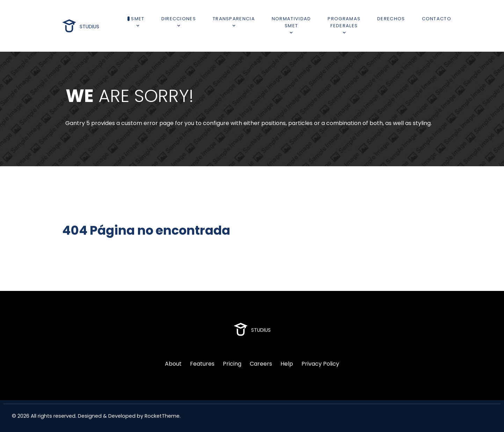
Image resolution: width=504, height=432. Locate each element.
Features (202, 364)
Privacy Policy (320, 364)
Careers (261, 364)
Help (287, 364)
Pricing (232, 364)
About (173, 364)
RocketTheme (162, 416)
